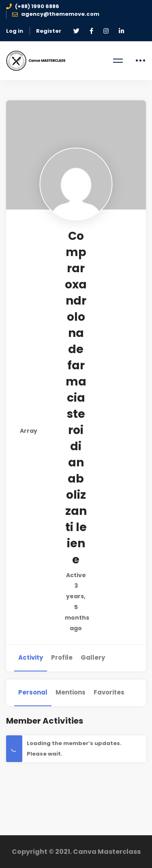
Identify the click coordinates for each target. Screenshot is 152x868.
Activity (31, 657)
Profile (62, 657)
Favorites (109, 692)
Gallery (93, 657)
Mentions (71, 692)
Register (49, 31)
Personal (33, 692)
